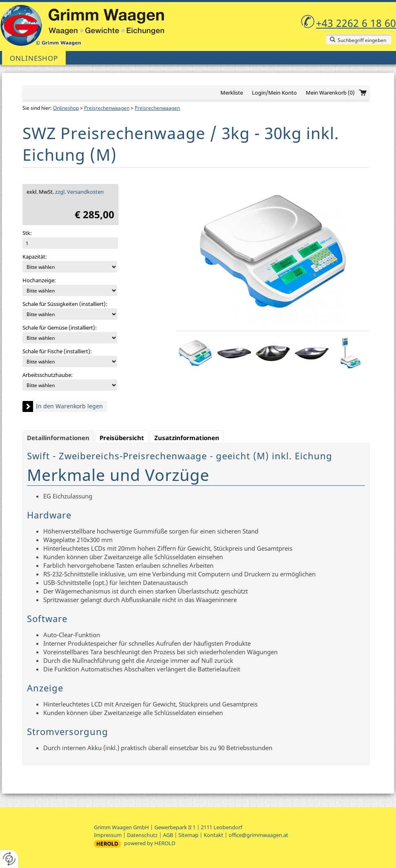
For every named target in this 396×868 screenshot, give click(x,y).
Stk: (27, 233)
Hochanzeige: (39, 280)
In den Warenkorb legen (69, 406)
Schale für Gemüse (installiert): (60, 328)
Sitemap (188, 835)
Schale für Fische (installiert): (57, 351)
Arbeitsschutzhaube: (48, 375)
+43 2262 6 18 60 (356, 23)
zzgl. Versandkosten (79, 192)
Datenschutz (142, 835)
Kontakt (214, 835)
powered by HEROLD (150, 843)
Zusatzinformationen (187, 438)
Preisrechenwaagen (107, 108)
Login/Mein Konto (274, 93)
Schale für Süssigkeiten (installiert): (65, 304)
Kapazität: (35, 257)
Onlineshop (34, 58)
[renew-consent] (9, 859)
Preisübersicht (122, 438)
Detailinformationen (58, 438)
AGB (168, 835)
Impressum (108, 835)
